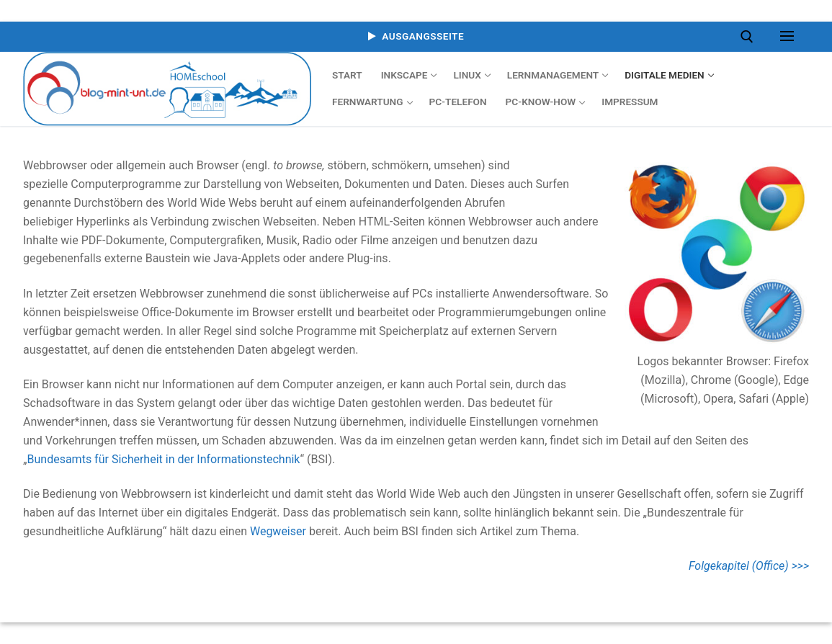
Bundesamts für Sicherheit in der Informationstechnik (164, 459)
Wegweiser (279, 531)
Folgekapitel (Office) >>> (749, 566)
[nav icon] (787, 37)
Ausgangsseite (416, 36)
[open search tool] (747, 37)
